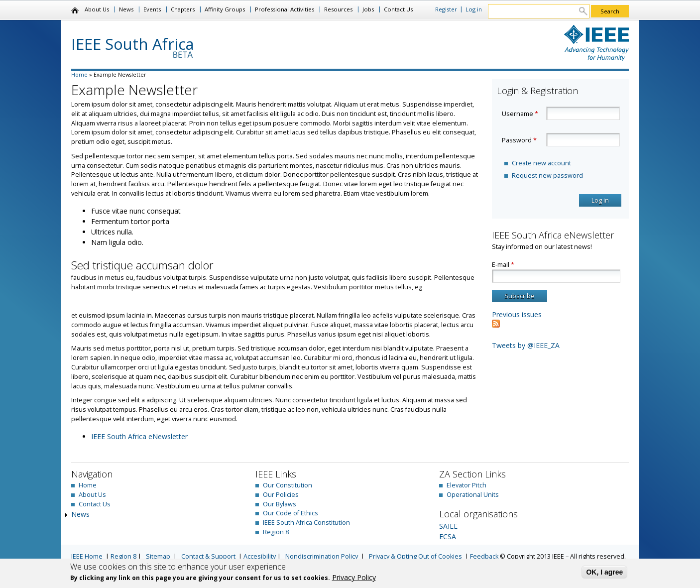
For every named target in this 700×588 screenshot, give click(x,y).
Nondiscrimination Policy (322, 556)
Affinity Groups (225, 9)
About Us (97, 9)
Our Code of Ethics (291, 513)
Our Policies (281, 495)
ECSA (448, 536)
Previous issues (517, 314)
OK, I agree (604, 572)
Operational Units (473, 495)
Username (520, 114)
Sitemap (158, 556)
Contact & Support (208, 556)
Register (446, 9)
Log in (474, 9)
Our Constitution (288, 485)
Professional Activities (285, 9)
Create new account (541, 163)
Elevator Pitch (467, 485)
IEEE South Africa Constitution (306, 523)
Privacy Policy (354, 577)
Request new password (547, 176)
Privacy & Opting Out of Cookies (415, 556)
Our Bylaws (280, 504)
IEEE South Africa (133, 44)
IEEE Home (87, 556)
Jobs (368, 9)
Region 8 (276, 532)
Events (152, 9)
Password (519, 140)
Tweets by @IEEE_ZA (526, 345)
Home (75, 10)
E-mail (503, 265)
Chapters (183, 9)
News (126, 9)
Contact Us (398, 9)
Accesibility (260, 556)
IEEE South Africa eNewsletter (139, 436)
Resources (338, 9)
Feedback (484, 556)
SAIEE (448, 526)
